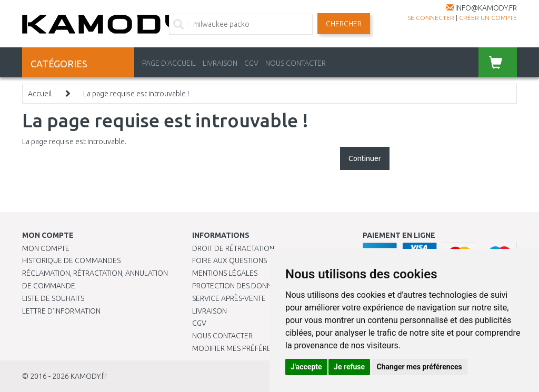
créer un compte (488, 18)
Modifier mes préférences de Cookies (262, 348)
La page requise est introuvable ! (136, 94)
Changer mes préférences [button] (420, 367)
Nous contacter (222, 336)
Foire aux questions (229, 260)
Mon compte (46, 248)
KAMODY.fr (89, 376)
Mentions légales (225, 273)
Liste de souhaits (53, 298)
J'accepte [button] (306, 367)
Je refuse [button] (349, 367)
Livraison (209, 311)
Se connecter (431, 18)
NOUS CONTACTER (296, 63)
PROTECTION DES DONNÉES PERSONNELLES (264, 286)
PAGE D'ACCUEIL (169, 63)
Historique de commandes (71, 260)
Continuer (365, 158)
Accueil (40, 94)
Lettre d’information (61, 311)
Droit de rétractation (233, 248)
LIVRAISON (220, 63)
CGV (251, 63)
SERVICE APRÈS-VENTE (229, 298)
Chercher (344, 24)
